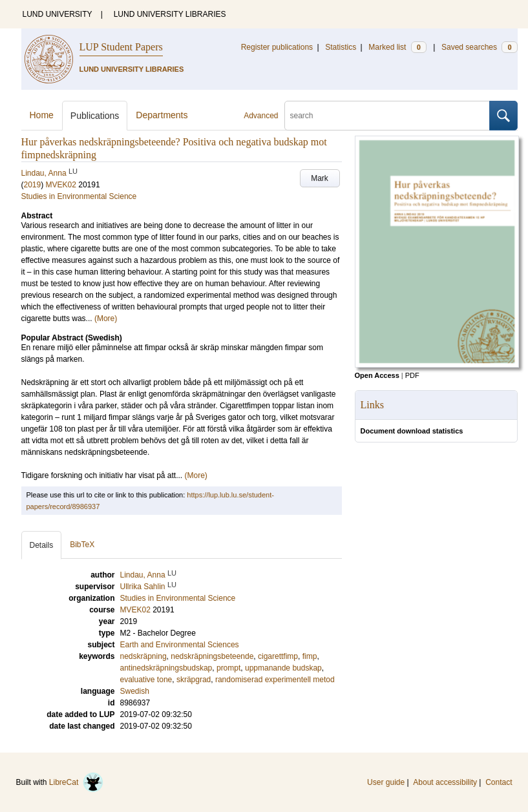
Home (42, 115)
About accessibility (445, 782)
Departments (162, 115)
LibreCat (76, 782)
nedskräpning (143, 656)
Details (42, 545)
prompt (228, 668)
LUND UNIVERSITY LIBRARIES (170, 14)
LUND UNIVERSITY (58, 14)
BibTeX (82, 545)
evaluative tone (146, 680)
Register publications (277, 47)
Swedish (135, 691)
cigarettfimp (278, 656)
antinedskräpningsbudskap (166, 668)
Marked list (397, 47)
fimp (310, 656)
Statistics (341, 47)
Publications (95, 116)
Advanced (261, 116)
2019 (33, 185)
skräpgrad (194, 680)
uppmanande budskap (283, 668)
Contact (499, 782)
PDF (412, 375)
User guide (386, 782)
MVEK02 (61, 185)
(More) (106, 318)
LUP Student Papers (121, 47)
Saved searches (480, 47)
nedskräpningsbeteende (212, 656)
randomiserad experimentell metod (275, 680)
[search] (387, 116)
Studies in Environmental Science (79, 196)
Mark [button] (320, 178)
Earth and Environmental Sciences (180, 645)
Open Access (377, 375)
